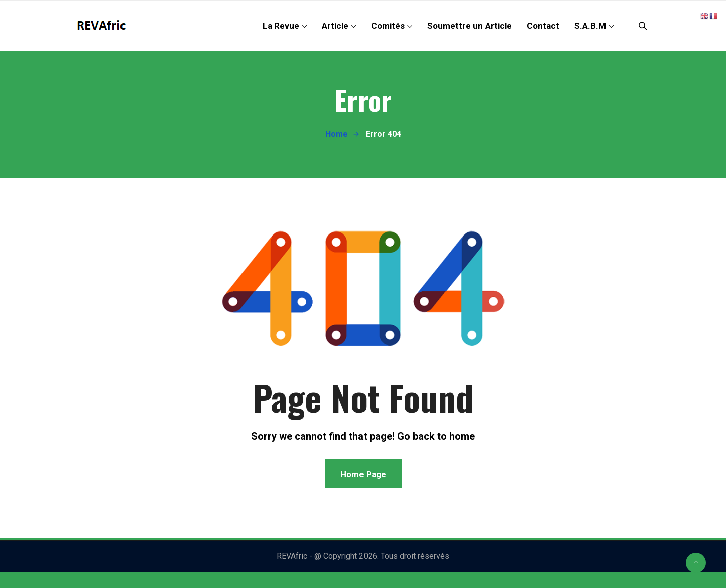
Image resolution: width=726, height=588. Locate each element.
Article (335, 26)
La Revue (281, 26)
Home (337, 134)
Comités (388, 26)
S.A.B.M (590, 26)
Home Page (363, 474)
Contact (543, 26)
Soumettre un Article (469, 26)
